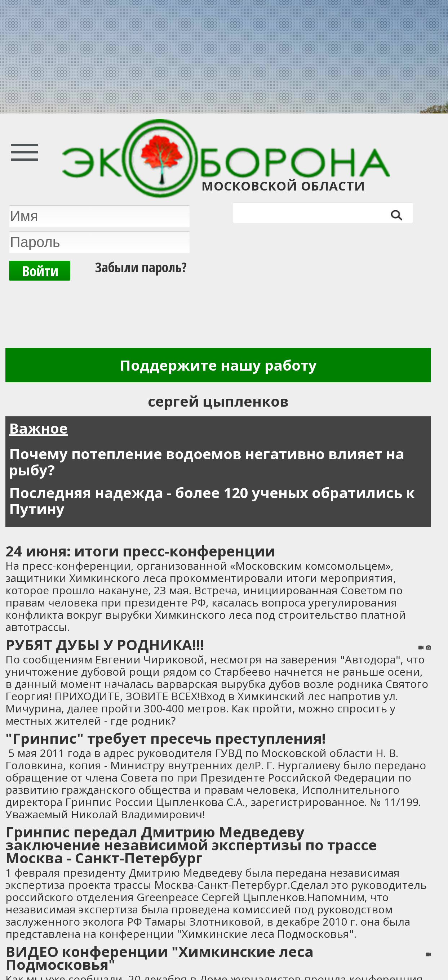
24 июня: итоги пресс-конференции (140, 551)
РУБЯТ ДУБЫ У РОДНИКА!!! (105, 645)
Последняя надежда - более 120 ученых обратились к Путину (212, 501)
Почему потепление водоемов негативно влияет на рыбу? (207, 462)
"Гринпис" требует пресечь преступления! (166, 738)
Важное (38, 428)
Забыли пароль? (141, 267)
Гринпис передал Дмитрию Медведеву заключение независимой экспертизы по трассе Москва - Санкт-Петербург (191, 845)
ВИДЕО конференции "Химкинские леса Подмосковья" (159, 958)
